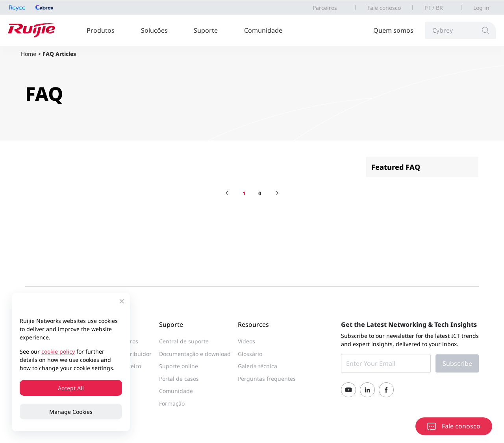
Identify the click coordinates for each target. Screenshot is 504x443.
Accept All (71, 388)
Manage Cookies (71, 412)
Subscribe (457, 363)
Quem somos (393, 30)
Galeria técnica (258, 366)
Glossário (250, 354)
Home (29, 54)
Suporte (206, 30)
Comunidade (263, 30)
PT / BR (434, 8)
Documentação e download (195, 354)
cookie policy (58, 351)
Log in (481, 8)
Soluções (154, 30)
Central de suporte (184, 341)
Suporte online (179, 366)
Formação (172, 403)
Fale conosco (384, 8)
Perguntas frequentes (267, 379)
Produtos (101, 30)
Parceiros (325, 8)
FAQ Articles (59, 54)
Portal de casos (179, 379)
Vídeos (246, 341)
